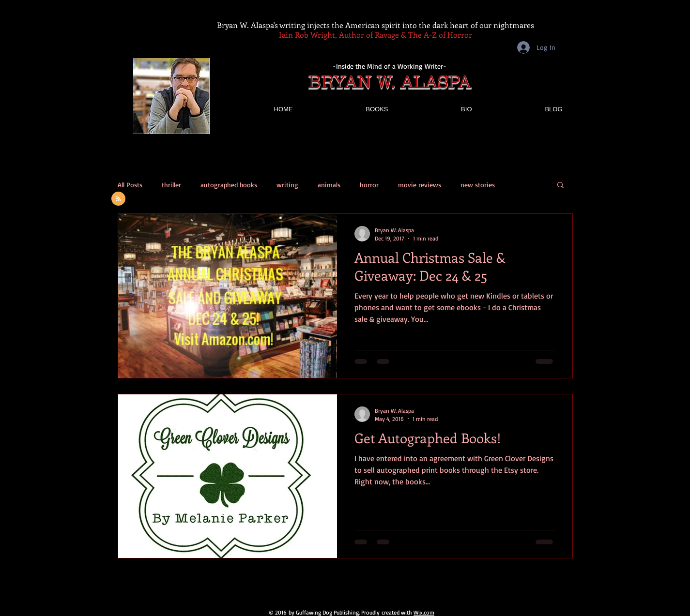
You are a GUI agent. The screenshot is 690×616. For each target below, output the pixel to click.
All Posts (130, 185)
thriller (171, 185)
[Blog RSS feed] (118, 199)
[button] (560, 186)
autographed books (229, 185)
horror (369, 185)
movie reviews (420, 185)
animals (329, 185)
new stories (478, 185)
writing (287, 185)
